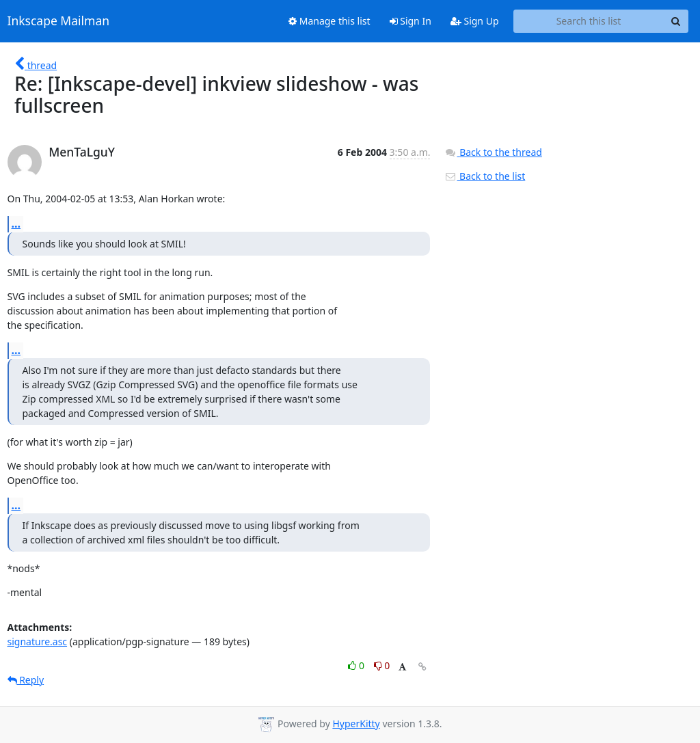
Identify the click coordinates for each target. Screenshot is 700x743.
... (16, 224)
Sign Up (475, 21)
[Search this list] (589, 21)
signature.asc (38, 641)
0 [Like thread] (357, 665)
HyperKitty (356, 724)
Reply (26, 680)
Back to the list (485, 176)
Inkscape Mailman (59, 21)
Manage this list (329, 21)
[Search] (676, 21)
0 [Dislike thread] (382, 665)
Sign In (410, 21)
